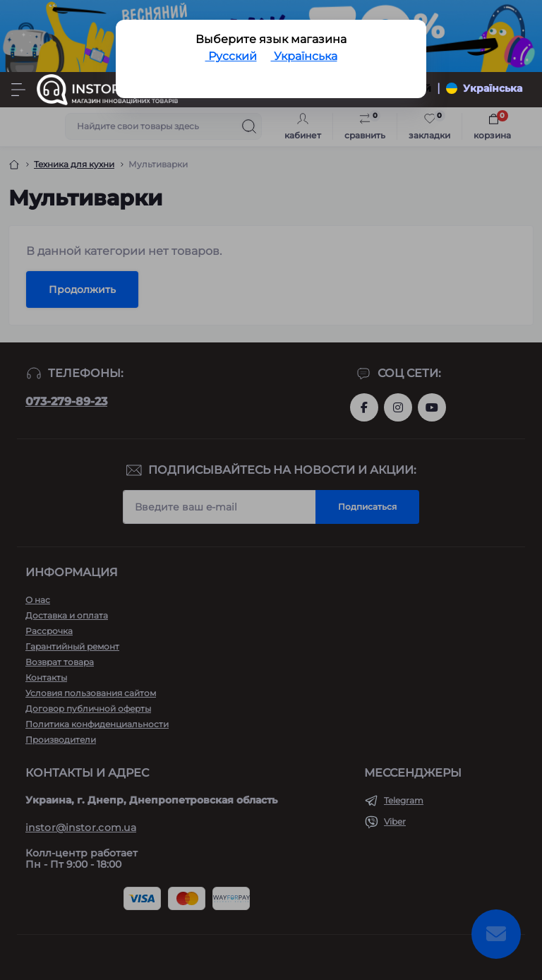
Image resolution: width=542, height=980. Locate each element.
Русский (231, 56)
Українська (304, 56)
